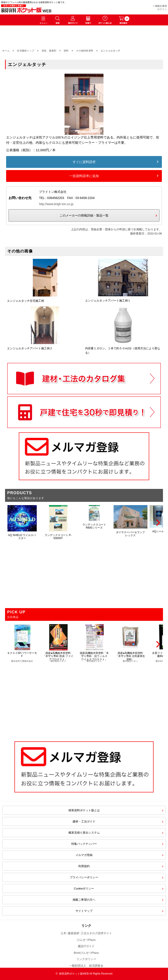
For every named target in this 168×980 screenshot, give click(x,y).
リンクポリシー (86, 959)
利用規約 (84, 866)
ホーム (6, 51)
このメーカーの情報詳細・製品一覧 (84, 215)
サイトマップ (84, 911)
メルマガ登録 (84, 855)
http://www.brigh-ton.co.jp (56, 204)
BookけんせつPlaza (86, 953)
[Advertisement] (84, 700)
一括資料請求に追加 (84, 176)
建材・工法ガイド (84, 821)
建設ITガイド (86, 946)
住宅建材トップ (25, 51)
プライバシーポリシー (84, 877)
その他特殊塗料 (85, 51)
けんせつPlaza (86, 940)
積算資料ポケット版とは (84, 810)
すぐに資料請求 (84, 162)
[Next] (157, 523)
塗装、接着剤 (49, 51)
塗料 (66, 51)
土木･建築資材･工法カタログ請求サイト (86, 933)
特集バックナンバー (84, 844)
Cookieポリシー (84, 889)
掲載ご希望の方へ (84, 900)
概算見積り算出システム (84, 833)
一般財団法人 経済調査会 (86, 966)
